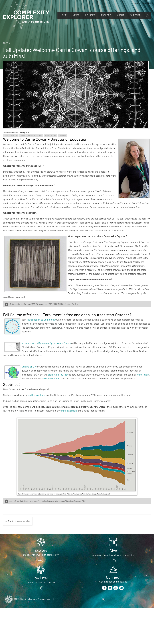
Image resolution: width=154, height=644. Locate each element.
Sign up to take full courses (41, 583)
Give (113, 551)
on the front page (37, 395)
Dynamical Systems (35, 135)
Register (147, 3)
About (121, 15)
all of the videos (51, 379)
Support (135, 15)
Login (136, 3)
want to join (143, 375)
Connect (113, 577)
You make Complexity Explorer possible (113, 555)
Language (62, 135)
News (76, 15)
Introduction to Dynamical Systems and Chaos (46, 343)
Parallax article (69, 411)
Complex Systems (11, 135)
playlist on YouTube (58, 375)
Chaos (22, 135)
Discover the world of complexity (41, 555)
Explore (106, 15)
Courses (90, 15)
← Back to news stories (18, 521)
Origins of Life (50, 135)
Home (64, 15)
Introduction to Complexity (41, 320)
